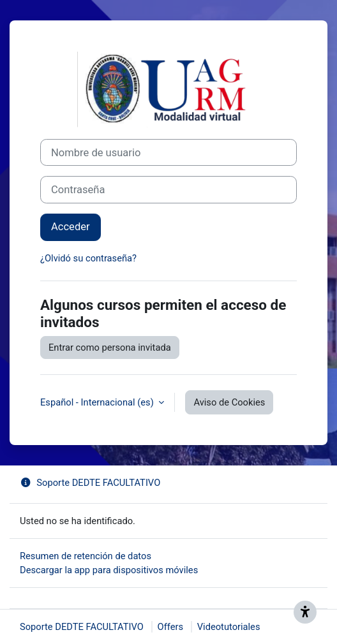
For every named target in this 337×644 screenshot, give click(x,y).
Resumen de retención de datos (86, 556)
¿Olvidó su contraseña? (88, 258)
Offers (171, 627)
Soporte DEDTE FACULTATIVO (90, 483)
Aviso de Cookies (229, 402)
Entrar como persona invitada (110, 348)
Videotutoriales (229, 627)
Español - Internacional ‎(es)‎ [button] (98, 402)
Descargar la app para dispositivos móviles (109, 570)
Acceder (71, 227)
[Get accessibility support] (305, 612)
